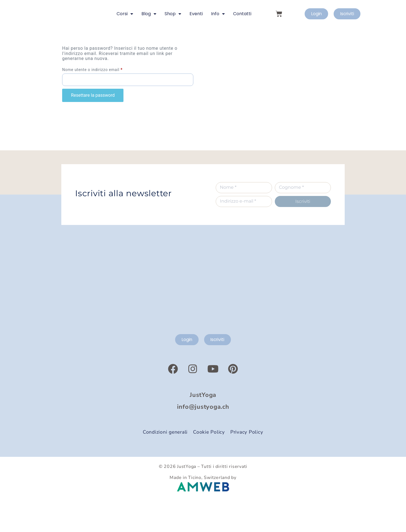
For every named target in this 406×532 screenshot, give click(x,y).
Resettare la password (93, 126)
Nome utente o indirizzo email (101, 99)
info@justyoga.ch (203, 438)
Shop (173, 29)
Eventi (196, 29)
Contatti (242, 29)
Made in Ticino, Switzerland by (203, 509)
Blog (149, 29)
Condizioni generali (165, 463)
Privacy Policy (247, 463)
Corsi (125, 29)
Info (218, 29)
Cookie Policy (209, 463)
